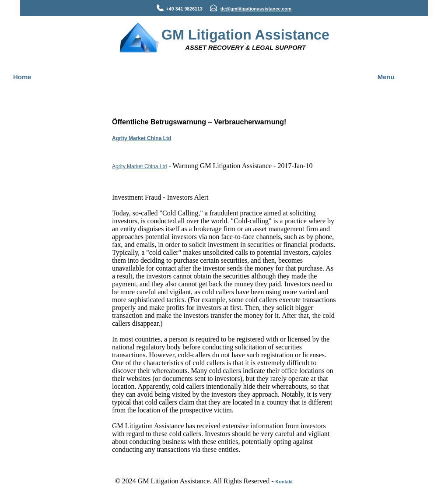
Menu (386, 77)
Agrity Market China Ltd (142, 138)
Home (22, 77)
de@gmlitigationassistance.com (256, 9)
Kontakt (284, 482)
